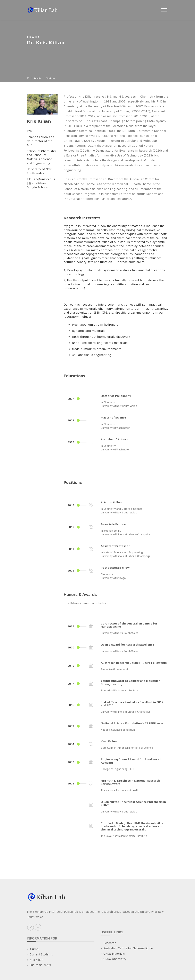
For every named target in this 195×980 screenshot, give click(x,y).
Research (110, 943)
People (38, 78)
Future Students (40, 965)
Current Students (41, 955)
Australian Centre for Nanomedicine (128, 948)
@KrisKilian (37, 183)
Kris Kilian (36, 960)
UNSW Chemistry (115, 959)
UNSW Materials (114, 954)
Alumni (35, 949)
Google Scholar (38, 187)
